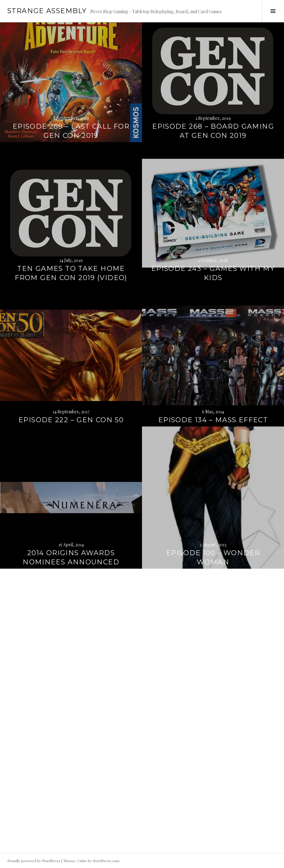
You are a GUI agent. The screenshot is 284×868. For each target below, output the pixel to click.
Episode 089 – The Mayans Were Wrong (71, 700)
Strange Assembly (47, 11)
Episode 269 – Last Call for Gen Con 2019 (71, 131)
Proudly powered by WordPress (34, 861)
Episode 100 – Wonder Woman (213, 557)
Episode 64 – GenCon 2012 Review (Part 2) (71, 842)
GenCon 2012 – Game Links (213, 704)
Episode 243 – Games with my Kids (213, 273)
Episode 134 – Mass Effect (213, 420)
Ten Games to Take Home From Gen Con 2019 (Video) (71, 273)
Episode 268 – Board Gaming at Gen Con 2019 (213, 131)
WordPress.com (106, 861)
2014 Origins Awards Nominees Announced (71, 557)
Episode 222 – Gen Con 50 (71, 420)
